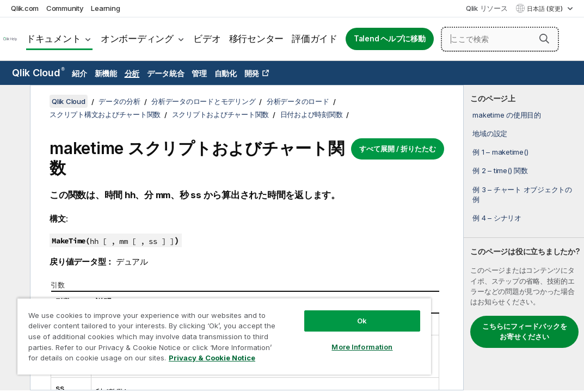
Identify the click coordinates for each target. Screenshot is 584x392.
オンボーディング (137, 39)
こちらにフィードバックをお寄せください (525, 332)
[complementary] (524, 238)
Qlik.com (25, 8)
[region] (187, 327)
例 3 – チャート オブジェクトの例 (522, 194)
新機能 (106, 73)
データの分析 (119, 101)
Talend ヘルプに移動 (390, 39)
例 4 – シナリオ (497, 218)
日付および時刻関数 (312, 114)
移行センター (257, 39)
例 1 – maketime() (500, 152)
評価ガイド (315, 39)
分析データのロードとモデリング (203, 101)
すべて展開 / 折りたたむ (398, 149)
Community (65, 8)
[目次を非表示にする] (14, 102)
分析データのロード (298, 101)
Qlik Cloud (38, 73)
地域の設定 (490, 133)
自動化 (226, 73)
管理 (199, 73)
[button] (544, 39)
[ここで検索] (500, 39)
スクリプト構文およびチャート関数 (105, 114)
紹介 (79, 73)
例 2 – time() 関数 (500, 170)
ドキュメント (54, 39)
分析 (132, 73)
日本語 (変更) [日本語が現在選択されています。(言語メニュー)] (546, 9)
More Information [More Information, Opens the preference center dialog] (299, 328)
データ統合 (166, 73)
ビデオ (207, 39)
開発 (252, 73)
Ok (299, 302)
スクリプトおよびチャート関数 (221, 114)
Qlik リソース (487, 8)
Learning (105, 8)
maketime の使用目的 (507, 115)
